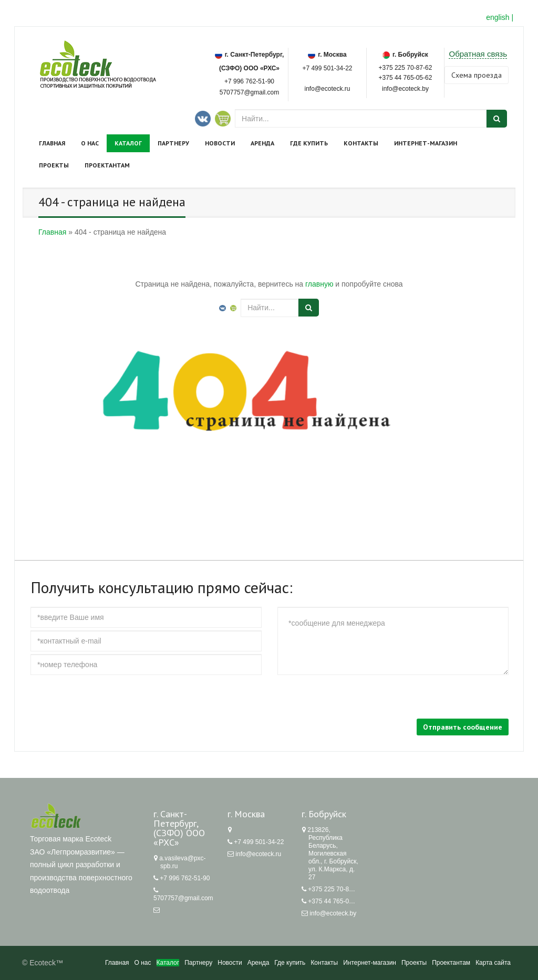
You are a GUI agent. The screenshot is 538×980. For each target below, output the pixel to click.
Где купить (309, 143)
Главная (52, 143)
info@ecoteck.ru (258, 854)
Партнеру (173, 143)
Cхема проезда (477, 75)
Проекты (54, 165)
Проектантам (107, 165)
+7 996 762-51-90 (249, 81)
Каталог (128, 143)
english (498, 17)
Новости (220, 143)
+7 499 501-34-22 (327, 68)
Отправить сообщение (463, 727)
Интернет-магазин (426, 143)
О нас (90, 143)
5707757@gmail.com (250, 92)
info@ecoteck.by (333, 913)
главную (319, 284)
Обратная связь (478, 54)
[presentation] (110, 698)
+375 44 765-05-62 (406, 77)
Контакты (361, 143)
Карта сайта (493, 963)
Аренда (262, 143)
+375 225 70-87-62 (406, 67)
